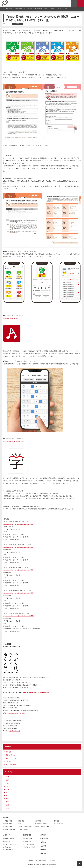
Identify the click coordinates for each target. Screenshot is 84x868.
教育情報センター (28, 841)
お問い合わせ (7, 847)
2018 (7, 799)
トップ (3, 9)
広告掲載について (9, 850)
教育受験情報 (27, 835)
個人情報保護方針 (41, 860)
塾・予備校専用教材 (41, 824)
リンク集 (53, 860)
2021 (7, 789)
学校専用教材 (39, 821)
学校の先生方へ (45, 839)
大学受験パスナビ (28, 839)
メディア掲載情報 (11, 764)
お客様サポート (8, 835)
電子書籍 (56, 821)
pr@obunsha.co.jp (15, 731)
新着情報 (10, 9)
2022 (7, 786)
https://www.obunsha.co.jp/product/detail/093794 (18, 524)
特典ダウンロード (9, 841)
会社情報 (43, 846)
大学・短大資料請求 (29, 844)
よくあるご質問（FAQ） (10, 844)
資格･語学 (21, 821)
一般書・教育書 (23, 829)
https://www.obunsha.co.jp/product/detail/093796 (18, 570)
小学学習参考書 (8, 821)
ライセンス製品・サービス (43, 827)
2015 (7, 808)
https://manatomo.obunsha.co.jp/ (13, 441)
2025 (7, 777)
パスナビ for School (29, 847)
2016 (7, 805)
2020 (7, 793)
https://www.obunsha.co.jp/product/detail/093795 (18, 547)
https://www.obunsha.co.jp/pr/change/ (36, 693)
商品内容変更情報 (9, 839)
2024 (7, 780)
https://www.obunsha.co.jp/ (16, 713)
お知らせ (9, 761)
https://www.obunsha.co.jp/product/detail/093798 (18, 616)
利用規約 (30, 860)
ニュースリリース (11, 758)
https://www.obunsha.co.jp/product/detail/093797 (18, 593)
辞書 (20, 824)
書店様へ (43, 842)
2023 (7, 783)
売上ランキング (58, 824)
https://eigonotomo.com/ (11, 318)
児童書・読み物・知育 (25, 827)
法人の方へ (44, 835)
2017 (7, 802)
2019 (7, 796)
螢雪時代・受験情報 (9, 829)
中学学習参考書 (8, 824)
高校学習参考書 (8, 827)
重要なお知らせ (10, 755)
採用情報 (43, 853)
